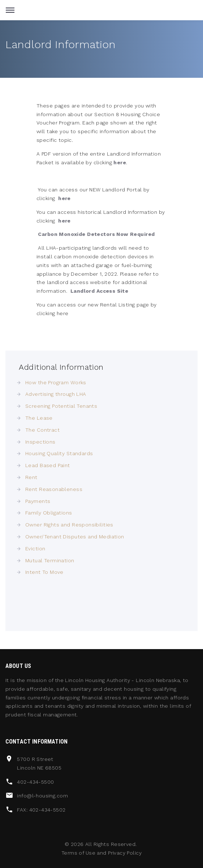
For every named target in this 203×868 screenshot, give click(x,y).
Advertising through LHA (56, 394)
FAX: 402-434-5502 (41, 810)
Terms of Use (78, 853)
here (120, 162)
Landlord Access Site (99, 291)
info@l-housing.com (42, 796)
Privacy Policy (125, 853)
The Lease (39, 418)
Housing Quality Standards (59, 453)
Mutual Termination (50, 560)
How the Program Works (56, 382)
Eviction (35, 549)
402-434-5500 (35, 782)
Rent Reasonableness (54, 489)
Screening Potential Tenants (61, 406)
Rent (31, 477)
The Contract (42, 430)
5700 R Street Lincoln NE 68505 (39, 763)
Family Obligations (49, 513)
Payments (38, 501)
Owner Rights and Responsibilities (69, 525)
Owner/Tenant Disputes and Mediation (75, 537)
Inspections (40, 442)
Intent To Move (44, 572)
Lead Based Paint (48, 465)
